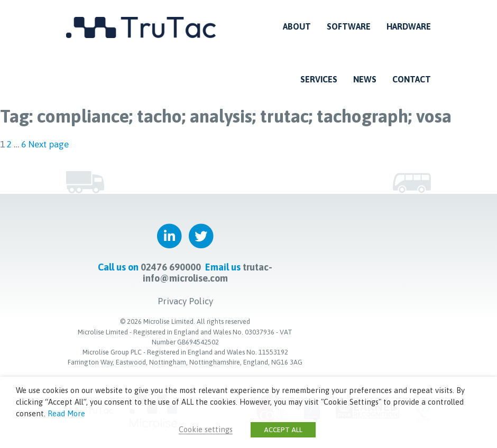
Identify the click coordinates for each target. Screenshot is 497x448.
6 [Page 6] (24, 144)
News (365, 79)
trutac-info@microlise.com (208, 272)
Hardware (409, 26)
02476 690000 (171, 267)
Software (349, 26)
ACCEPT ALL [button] (283, 430)
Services (319, 79)
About (297, 26)
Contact (412, 79)
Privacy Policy (185, 301)
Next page (48, 144)
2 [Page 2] (9, 144)
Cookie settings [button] (206, 429)
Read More (66, 413)
